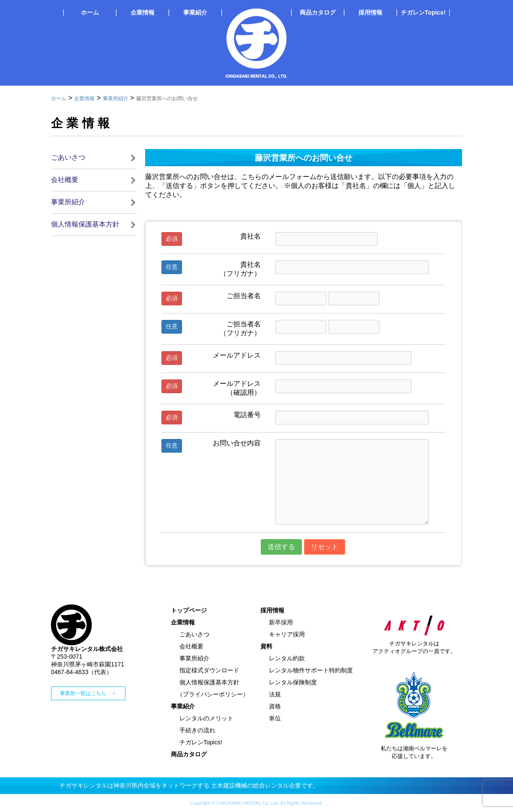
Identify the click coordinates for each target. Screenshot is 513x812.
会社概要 (65, 180)
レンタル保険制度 (293, 682)
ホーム (90, 12)
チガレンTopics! (423, 12)
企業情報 (143, 12)
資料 (266, 646)
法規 (275, 694)
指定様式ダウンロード (209, 670)
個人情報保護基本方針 (85, 224)
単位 (275, 718)
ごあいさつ (68, 157)
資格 (275, 706)
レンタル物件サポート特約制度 (311, 670)
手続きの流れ (197, 730)
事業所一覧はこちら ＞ (88, 693)
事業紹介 (195, 12)
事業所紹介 (116, 99)
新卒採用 (281, 622)
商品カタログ (318, 12)
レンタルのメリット (206, 718)
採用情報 (370, 12)
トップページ (189, 610)
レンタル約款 (287, 658)
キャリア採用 (287, 634)
